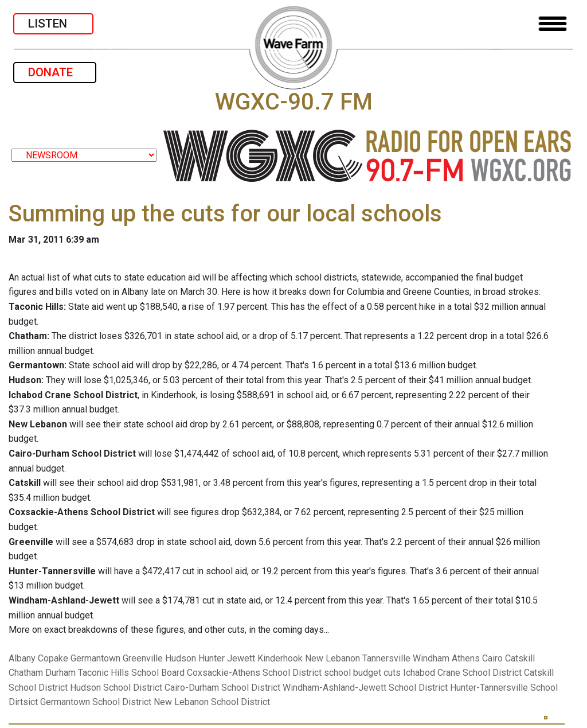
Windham (431, 658)
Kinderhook (280, 658)
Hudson (181, 658)
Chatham (26, 673)
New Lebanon (332, 658)
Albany (22, 658)
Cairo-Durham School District (222, 688)
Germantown (95, 658)
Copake (53, 658)
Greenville (143, 658)
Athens (466, 658)
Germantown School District (96, 702)
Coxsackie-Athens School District (254, 673)
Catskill (520, 658)
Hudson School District (116, 688)
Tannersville (386, 658)
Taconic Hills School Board (131, 673)
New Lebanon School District (212, 702)
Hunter (212, 658)
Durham (60, 673)
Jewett (241, 658)
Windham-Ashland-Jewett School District (365, 688)
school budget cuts (362, 673)
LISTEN (53, 24)
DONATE (55, 72)
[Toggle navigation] (553, 24)
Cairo (492, 658)
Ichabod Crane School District (462, 673)
